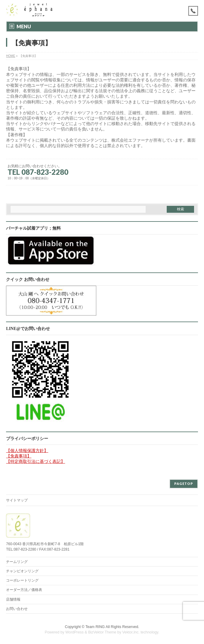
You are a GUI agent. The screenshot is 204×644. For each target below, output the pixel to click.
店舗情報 (13, 599)
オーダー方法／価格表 (24, 590)
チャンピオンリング (22, 571)
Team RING (95, 627)
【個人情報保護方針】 (27, 451)
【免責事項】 (19, 456)
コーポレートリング (22, 580)
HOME (11, 56)
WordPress (74, 632)
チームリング (17, 562)
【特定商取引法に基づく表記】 (36, 461)
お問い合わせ (17, 609)
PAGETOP (184, 484)
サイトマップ (17, 500)
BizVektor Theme (102, 632)
